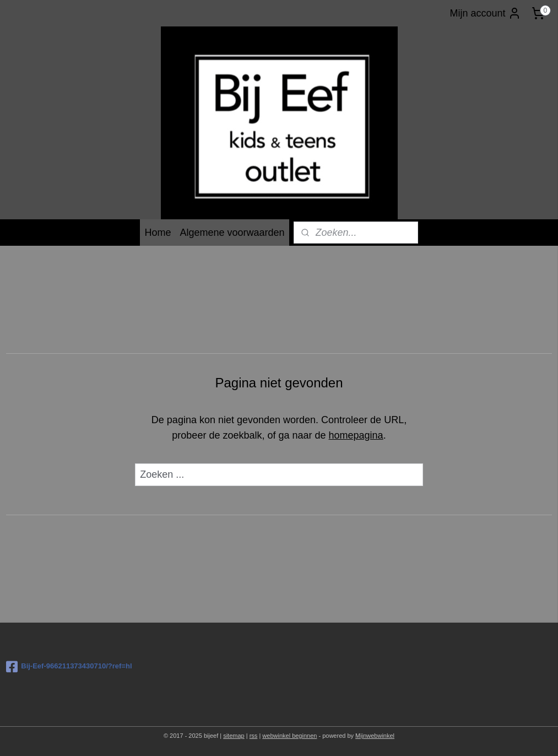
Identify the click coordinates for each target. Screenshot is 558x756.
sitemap (234, 736)
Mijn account (485, 13)
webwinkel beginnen (289, 736)
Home (158, 233)
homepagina (356, 435)
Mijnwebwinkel (375, 736)
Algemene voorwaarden (232, 233)
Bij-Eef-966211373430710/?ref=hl (69, 667)
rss (254, 736)
